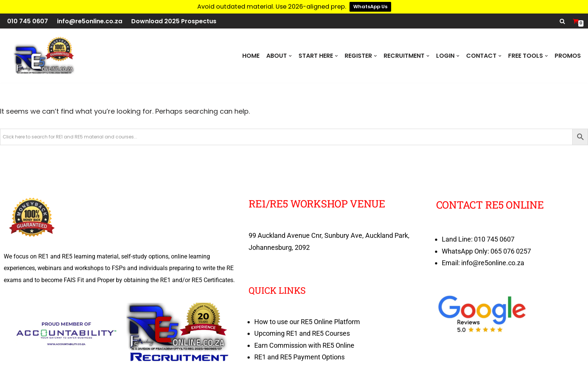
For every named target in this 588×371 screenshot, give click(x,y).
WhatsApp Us (370, 7)
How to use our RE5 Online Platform (307, 322)
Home (251, 56)
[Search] (562, 21)
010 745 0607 (28, 21)
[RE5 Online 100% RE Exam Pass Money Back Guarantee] (43, 56)
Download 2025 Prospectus (174, 21)
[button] (290, 56)
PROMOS (568, 56)
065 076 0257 (511, 251)
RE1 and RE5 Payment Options (299, 357)
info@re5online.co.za (90, 21)
